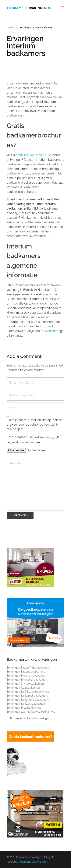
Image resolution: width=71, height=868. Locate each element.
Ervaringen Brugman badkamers (27, 676)
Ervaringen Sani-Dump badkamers (28, 692)
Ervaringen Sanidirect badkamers (27, 696)
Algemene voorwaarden (33, 862)
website (50, 331)
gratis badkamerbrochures (35, 155)
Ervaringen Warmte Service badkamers (31, 712)
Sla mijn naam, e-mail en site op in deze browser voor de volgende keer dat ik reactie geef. (34, 425)
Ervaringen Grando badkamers (26, 684)
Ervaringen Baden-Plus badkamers (28, 668)
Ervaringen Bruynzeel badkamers (27, 680)
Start (11, 28)
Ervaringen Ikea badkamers (23, 688)
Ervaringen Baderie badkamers (26, 672)
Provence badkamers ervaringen (30, 718)
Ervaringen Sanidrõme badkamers (28, 700)
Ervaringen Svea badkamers (24, 708)
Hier (24, 218)
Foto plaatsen (33, 439)
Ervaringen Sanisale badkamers (26, 704)
